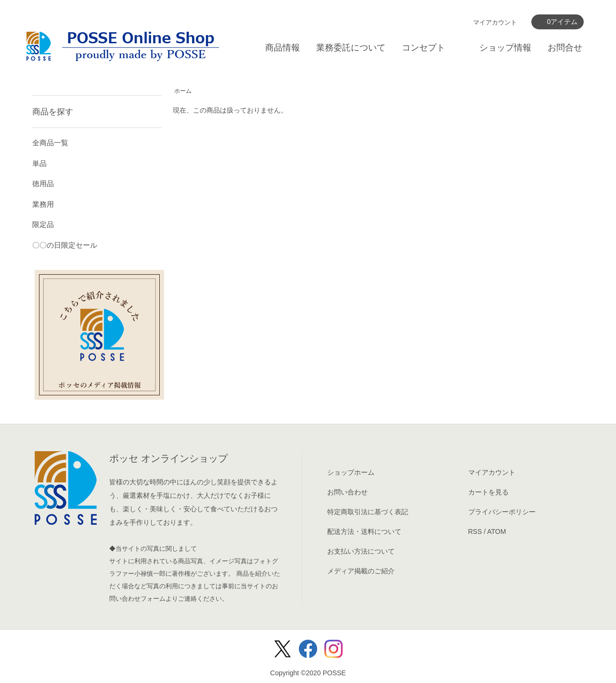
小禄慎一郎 (150, 574)
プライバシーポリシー (502, 512)
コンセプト (423, 48)
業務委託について (351, 48)
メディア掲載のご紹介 (361, 571)
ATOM (496, 531)
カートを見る (488, 492)
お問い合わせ (347, 492)
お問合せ (565, 48)
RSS (475, 531)
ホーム (183, 91)
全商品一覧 (50, 143)
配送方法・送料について (364, 531)
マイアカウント (495, 22)
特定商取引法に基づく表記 (368, 512)
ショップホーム (351, 472)
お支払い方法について (361, 551)
